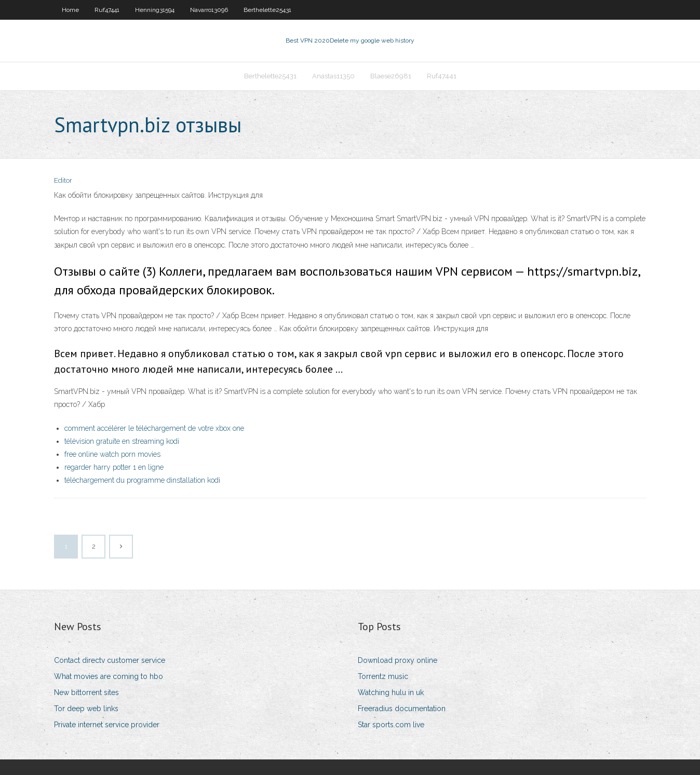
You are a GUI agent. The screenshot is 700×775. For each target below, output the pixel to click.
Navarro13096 (209, 10)
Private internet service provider (107, 725)
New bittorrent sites (86, 692)
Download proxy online (398, 660)
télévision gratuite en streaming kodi (122, 441)
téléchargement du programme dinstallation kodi (142, 480)
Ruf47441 (107, 10)
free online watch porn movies (112, 454)
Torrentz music (383, 676)
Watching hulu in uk (391, 692)
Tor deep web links (86, 709)
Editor (63, 180)
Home (70, 10)
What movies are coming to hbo (109, 676)
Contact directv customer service (110, 660)
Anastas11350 (333, 76)
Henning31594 (155, 10)
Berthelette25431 (267, 10)
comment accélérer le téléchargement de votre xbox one (154, 428)
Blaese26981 (391, 76)
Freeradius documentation (402, 709)
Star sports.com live (391, 725)
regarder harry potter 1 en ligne (114, 467)
